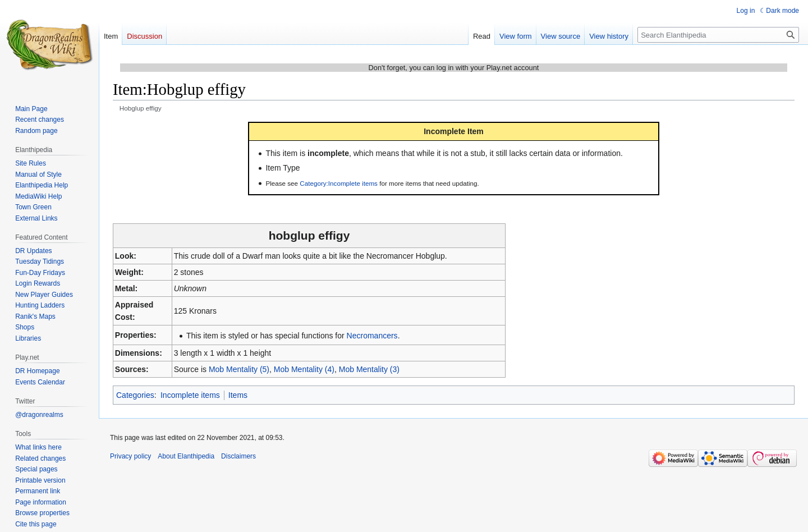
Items (238, 395)
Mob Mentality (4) (304, 369)
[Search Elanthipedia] (718, 35)
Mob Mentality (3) (369, 369)
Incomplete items (190, 395)
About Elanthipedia (186, 456)
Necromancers (372, 336)
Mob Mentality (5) (239, 369)
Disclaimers (238, 456)
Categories (135, 395)
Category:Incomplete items (339, 183)
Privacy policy (130, 456)
